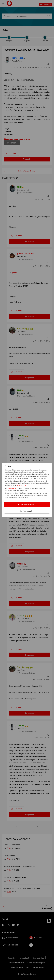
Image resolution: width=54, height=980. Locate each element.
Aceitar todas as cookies (27, 504)
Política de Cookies (22, 485)
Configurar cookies (27, 511)
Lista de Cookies (12, 488)
